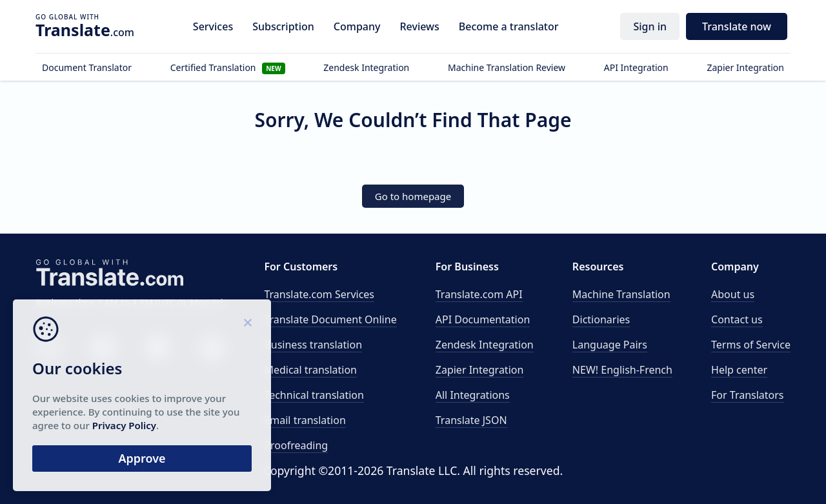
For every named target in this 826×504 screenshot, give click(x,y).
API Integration (636, 67)
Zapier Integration (745, 67)
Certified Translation (228, 67)
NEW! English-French (622, 370)
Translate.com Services (319, 294)
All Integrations (473, 395)
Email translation (305, 420)
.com (85, 30)
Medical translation (310, 370)
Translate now (737, 26)
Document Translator (87, 67)
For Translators (748, 395)
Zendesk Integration (366, 67)
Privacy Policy (124, 425)
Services (213, 26)
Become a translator (509, 26)
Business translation (313, 345)
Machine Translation (621, 294)
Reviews (419, 26)
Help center (739, 370)
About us (733, 294)
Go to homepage (413, 196)
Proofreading (296, 445)
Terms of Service (751, 345)
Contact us (737, 319)
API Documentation (483, 319)
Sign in (650, 26)
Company (357, 26)
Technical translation (314, 395)
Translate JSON (471, 420)
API (479, 294)
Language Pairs (610, 345)
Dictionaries (601, 319)
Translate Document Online (330, 319)
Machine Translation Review (507, 67)
